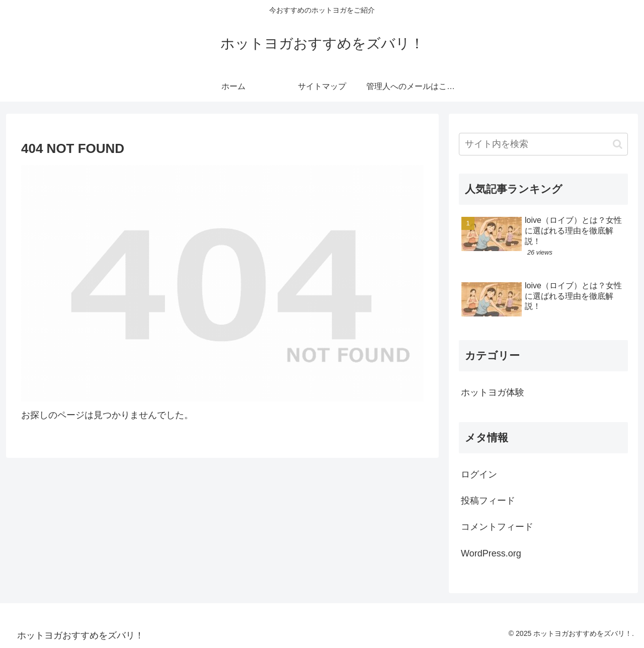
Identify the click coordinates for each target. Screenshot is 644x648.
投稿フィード (488, 501)
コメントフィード (497, 527)
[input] (543, 144)
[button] (618, 144)
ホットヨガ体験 (493, 392)
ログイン (479, 474)
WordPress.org (491, 553)
